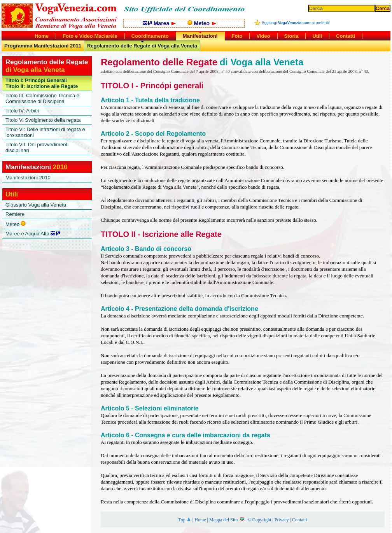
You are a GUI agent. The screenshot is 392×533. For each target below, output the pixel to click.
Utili (317, 36)
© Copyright (260, 520)
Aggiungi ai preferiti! (296, 23)
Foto (237, 36)
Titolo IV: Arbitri (22, 111)
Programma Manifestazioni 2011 (43, 46)
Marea (159, 23)
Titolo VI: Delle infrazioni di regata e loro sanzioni (45, 132)
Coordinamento (150, 36)
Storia (291, 36)
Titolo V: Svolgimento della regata (43, 120)
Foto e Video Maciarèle (90, 36)
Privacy (282, 520)
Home (200, 520)
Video (263, 36)
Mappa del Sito (227, 520)
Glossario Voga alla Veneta (36, 205)
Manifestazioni (200, 36)
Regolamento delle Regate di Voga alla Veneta (142, 46)
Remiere (15, 214)
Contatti (300, 520)
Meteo (202, 23)
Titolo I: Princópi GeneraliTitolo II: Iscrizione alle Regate (42, 83)
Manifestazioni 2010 (28, 178)
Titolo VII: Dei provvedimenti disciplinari (37, 147)
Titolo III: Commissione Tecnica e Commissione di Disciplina (42, 98)
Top (185, 520)
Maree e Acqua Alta (33, 234)
